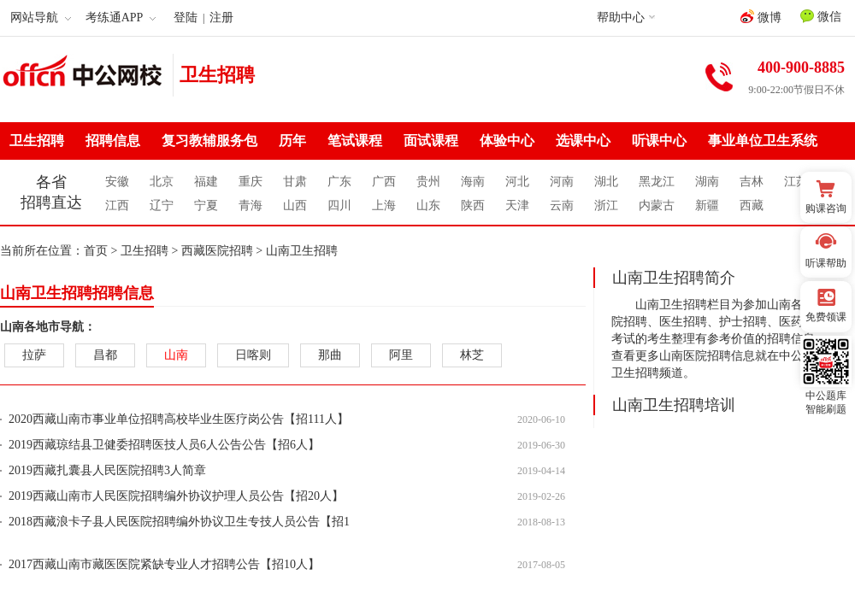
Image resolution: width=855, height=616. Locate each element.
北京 (162, 182)
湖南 (707, 182)
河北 (517, 182)
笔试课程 (355, 141)
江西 (117, 205)
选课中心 (583, 141)
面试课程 (431, 141)
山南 (176, 355)
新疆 (707, 205)
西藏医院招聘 (217, 251)
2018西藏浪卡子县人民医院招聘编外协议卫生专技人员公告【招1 (179, 522)
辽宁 (162, 205)
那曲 (330, 355)
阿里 (401, 355)
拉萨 (34, 355)
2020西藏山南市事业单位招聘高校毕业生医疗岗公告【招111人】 (179, 419)
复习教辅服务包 (209, 141)
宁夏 (206, 205)
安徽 (117, 182)
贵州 (428, 182)
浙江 (606, 205)
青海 (251, 205)
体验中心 (507, 141)
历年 (292, 141)
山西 (295, 205)
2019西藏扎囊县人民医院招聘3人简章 (107, 470)
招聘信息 (113, 141)
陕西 (473, 205)
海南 (473, 182)
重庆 (251, 182)
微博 (761, 17)
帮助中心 (621, 18)
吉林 (752, 182)
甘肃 (295, 182)
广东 (339, 182)
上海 (384, 205)
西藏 (752, 205)
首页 (96, 251)
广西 (384, 182)
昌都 (105, 355)
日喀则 (253, 355)
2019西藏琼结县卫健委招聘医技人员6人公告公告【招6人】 (164, 445)
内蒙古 (657, 205)
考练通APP (121, 18)
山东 (428, 205)
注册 (221, 18)
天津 (517, 205)
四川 (339, 205)
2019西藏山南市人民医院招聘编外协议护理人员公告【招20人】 (176, 496)
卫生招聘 (217, 75)
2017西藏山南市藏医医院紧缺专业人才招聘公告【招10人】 (164, 564)
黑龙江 (657, 182)
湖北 (606, 182)
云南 (562, 205)
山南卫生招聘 (302, 251)
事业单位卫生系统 (763, 141)
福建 (206, 182)
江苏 (796, 182)
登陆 (186, 18)
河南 (562, 182)
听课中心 (659, 141)
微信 (821, 16)
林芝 (472, 355)
